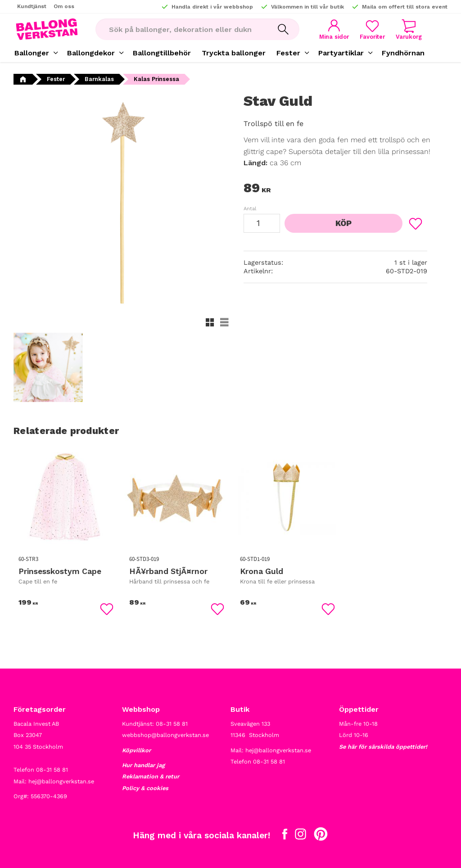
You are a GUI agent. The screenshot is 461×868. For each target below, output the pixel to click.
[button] (372, 29)
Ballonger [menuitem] (32, 53)
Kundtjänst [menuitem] (32, 6)
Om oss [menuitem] (64, 6)
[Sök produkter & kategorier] (181, 29)
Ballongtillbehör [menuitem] (162, 53)
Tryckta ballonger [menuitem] (234, 53)
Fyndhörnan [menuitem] (403, 53)
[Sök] (283, 29)
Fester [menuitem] (288, 53)
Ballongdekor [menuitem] (91, 53)
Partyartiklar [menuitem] (341, 53)
